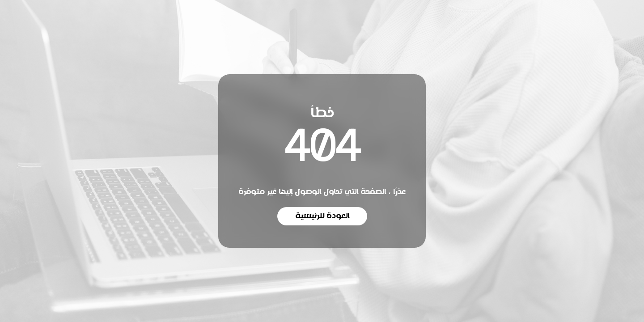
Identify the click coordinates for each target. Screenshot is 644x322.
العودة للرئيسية (322, 216)
